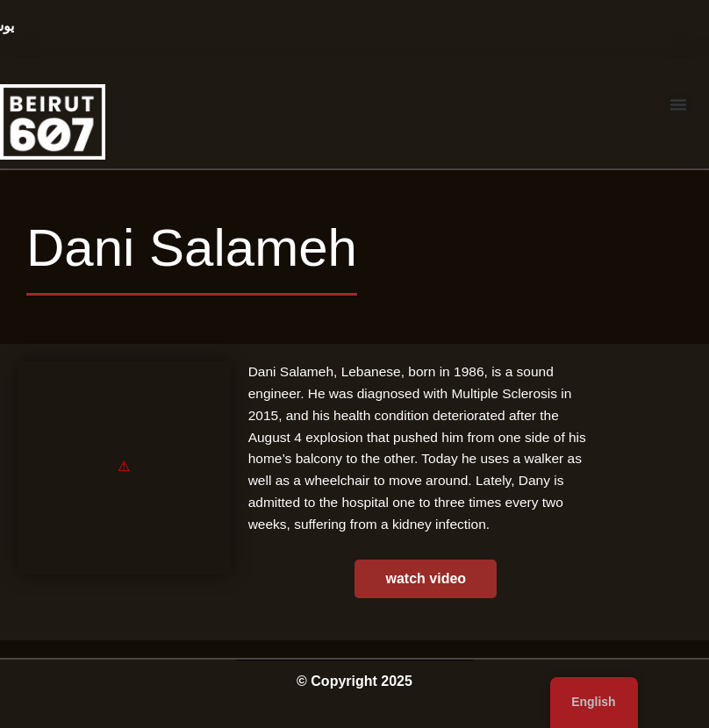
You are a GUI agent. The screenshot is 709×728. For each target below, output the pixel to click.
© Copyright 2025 (354, 681)
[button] (678, 104)
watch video (426, 578)
